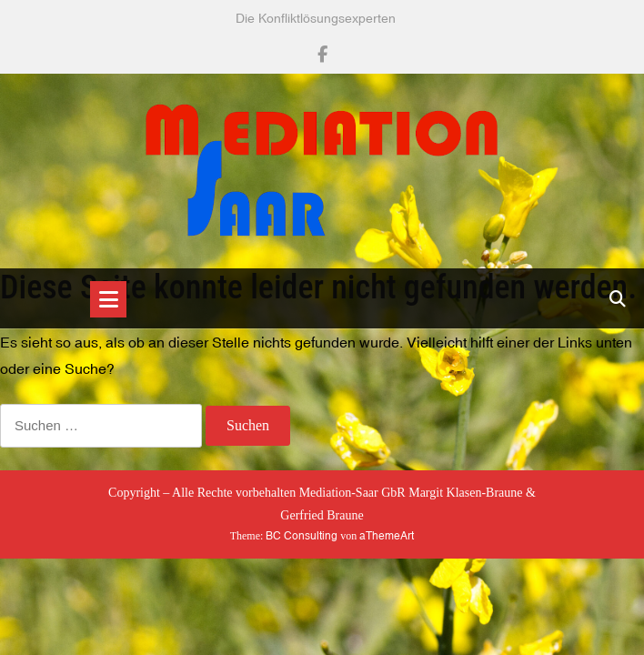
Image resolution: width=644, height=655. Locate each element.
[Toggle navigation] (108, 299)
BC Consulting (302, 536)
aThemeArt (387, 536)
